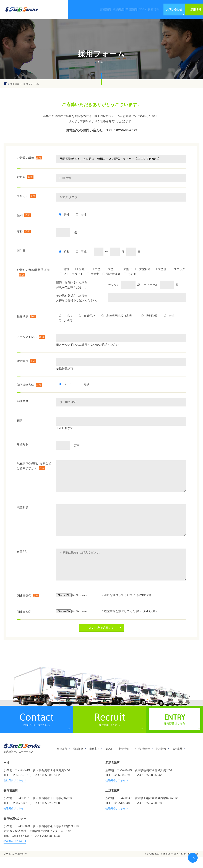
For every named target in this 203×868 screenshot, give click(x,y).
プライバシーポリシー (15, 864)
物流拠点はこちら (115, 791)
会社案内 (63, 759)
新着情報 (130, 759)
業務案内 (98, 759)
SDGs (114, 759)
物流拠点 (80, 759)
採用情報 (171, 759)
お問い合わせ (151, 759)
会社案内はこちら (14, 791)
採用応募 (189, 759)
